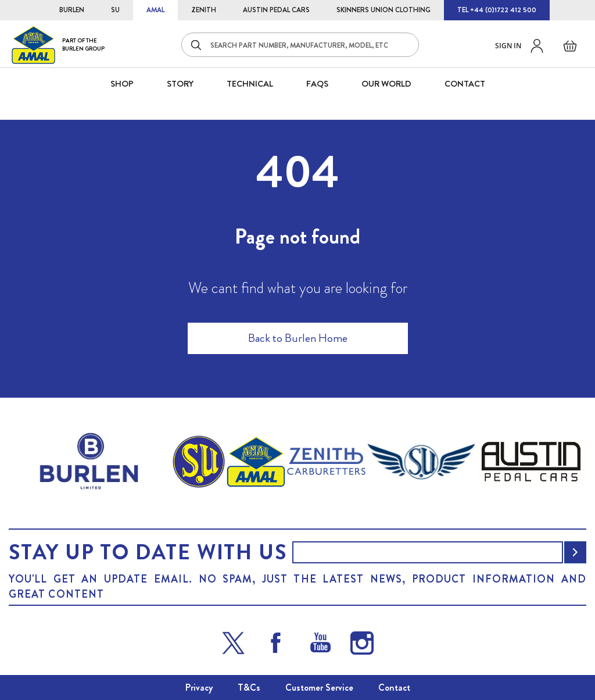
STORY (180, 84)
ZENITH (204, 10)
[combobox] (300, 45)
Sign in (508, 46)
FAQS (317, 84)
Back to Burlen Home (298, 338)
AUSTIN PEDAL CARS (276, 10)
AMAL (155, 10)
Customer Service (319, 687)
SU (115, 10)
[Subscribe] (575, 552)
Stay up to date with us (148, 552)
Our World (386, 84)
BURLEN (72, 10)
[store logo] (58, 44)
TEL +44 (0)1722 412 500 (497, 10)
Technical (250, 84)
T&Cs (249, 687)
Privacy (199, 687)
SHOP (122, 84)
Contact (394, 687)
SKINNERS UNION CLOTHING (383, 10)
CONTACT (465, 84)
